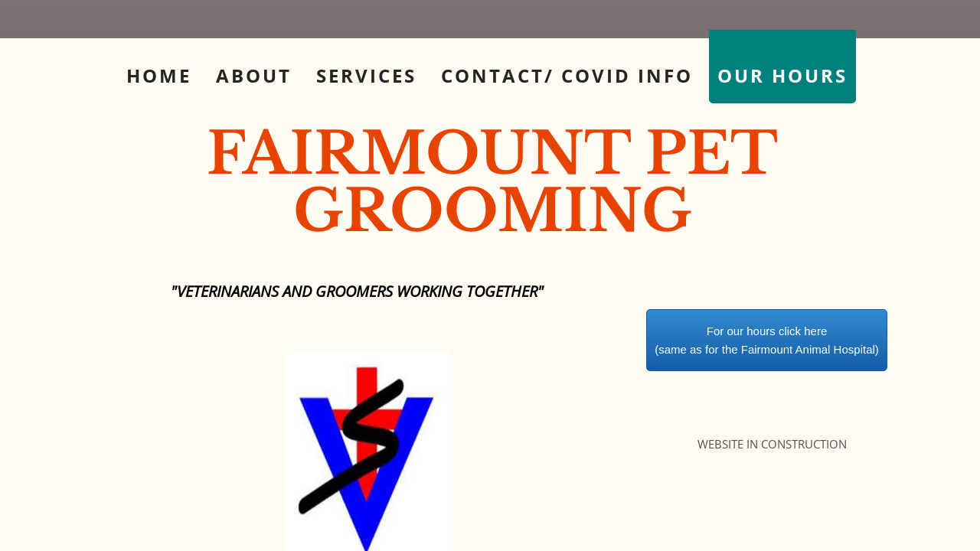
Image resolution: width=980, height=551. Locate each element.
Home (159, 75)
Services (366, 75)
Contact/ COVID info (567, 75)
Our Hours (782, 75)
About (254, 75)
